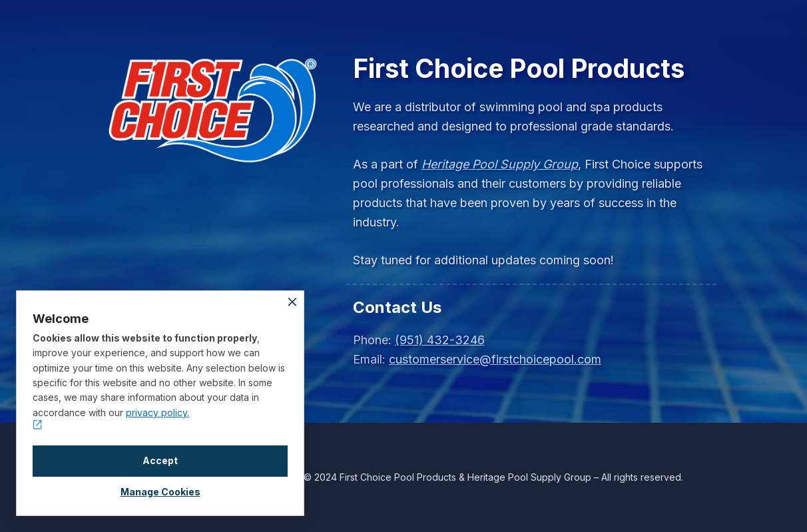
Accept (160, 460)
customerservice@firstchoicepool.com (495, 359)
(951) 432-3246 (440, 340)
